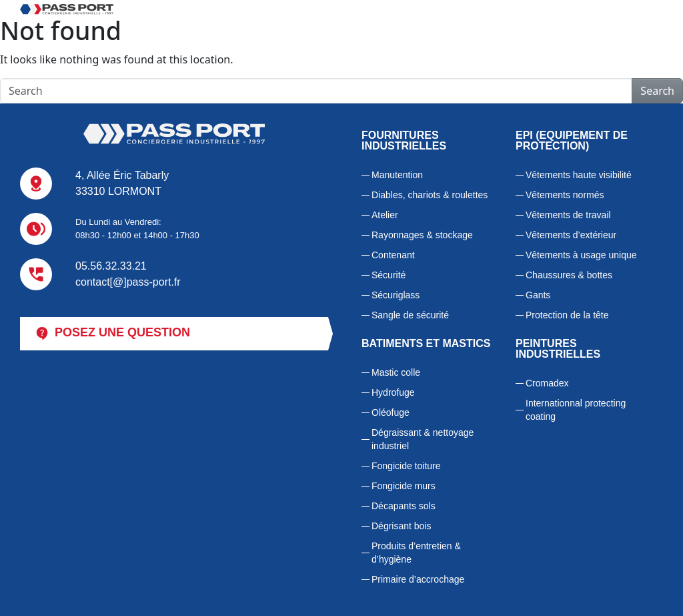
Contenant (393, 255)
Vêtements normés (565, 195)
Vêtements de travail (568, 215)
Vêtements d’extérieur (571, 235)
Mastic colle (396, 372)
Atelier (385, 215)
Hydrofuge (393, 392)
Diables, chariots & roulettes (430, 195)
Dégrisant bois (402, 526)
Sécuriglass (396, 295)
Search (657, 91)
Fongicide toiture (406, 466)
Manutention (397, 175)
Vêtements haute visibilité (579, 175)
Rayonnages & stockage (422, 235)
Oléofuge (391, 412)
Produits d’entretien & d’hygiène (416, 553)
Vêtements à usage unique (581, 255)
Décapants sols (404, 506)
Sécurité (389, 275)
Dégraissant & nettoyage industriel (423, 439)
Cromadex (547, 383)
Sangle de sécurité (410, 315)
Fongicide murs (404, 486)
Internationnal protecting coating (576, 410)
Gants (538, 295)
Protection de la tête (567, 315)
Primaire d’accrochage (418, 579)
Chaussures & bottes (569, 275)
